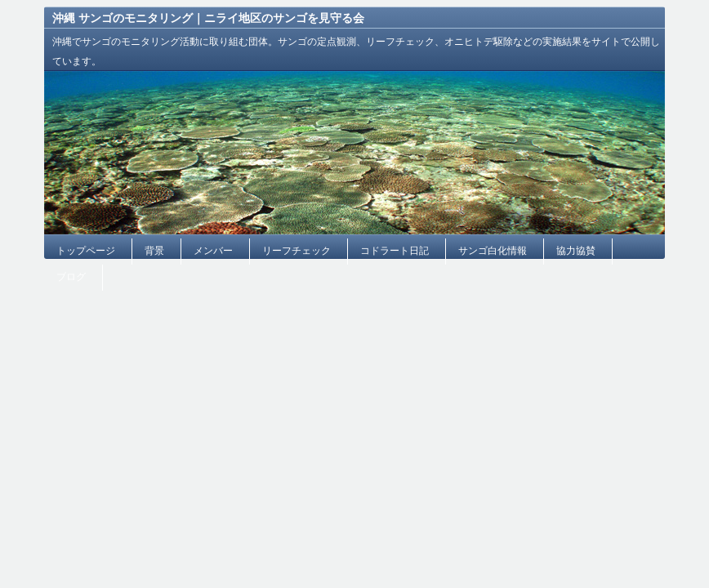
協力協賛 (576, 251)
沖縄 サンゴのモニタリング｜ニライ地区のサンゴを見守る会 (208, 18)
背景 (154, 251)
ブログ (71, 277)
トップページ (86, 251)
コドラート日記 (395, 251)
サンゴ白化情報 (493, 251)
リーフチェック (297, 251)
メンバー (213, 251)
